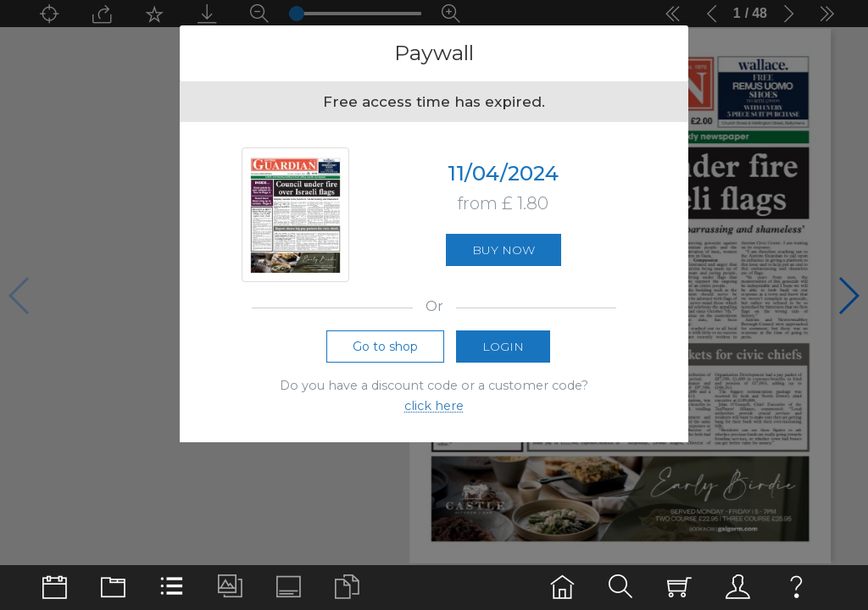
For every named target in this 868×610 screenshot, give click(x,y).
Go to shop (385, 349)
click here (434, 409)
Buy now (504, 252)
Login (503, 349)
